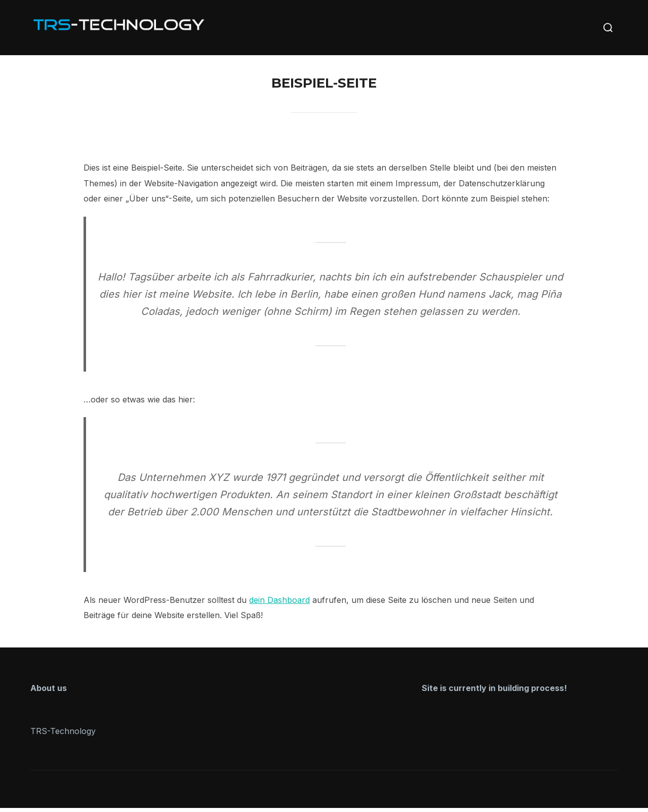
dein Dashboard (279, 604)
